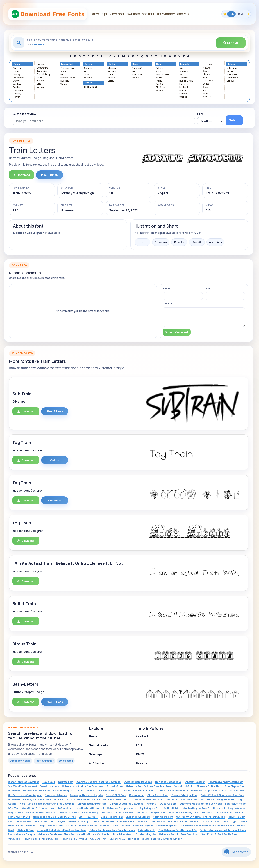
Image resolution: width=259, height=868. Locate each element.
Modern (112, 71)
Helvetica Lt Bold (69, 812)
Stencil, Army (43, 74)
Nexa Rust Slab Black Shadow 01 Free (54, 817)
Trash (159, 81)
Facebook (161, 242)
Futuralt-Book (115, 786)
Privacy (142, 763)
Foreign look (67, 64)
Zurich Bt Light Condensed (133, 821)
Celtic (111, 75)
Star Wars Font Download (22, 786)
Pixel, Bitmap (91, 87)
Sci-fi (87, 75)
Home (93, 736)
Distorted (18, 91)
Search (231, 43)
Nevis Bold (49, 782)
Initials (40, 81)
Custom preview (24, 114)
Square (88, 68)
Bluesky (179, 242)
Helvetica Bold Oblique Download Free (149, 786)
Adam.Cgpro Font (163, 817)
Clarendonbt (136, 795)
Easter (230, 71)
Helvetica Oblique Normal (122, 808)
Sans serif (137, 68)
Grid (39, 84)
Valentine (232, 68)
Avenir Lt (152, 804)
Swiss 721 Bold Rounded (138, 782)
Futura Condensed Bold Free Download (112, 830)
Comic (16, 71)
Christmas (232, 78)
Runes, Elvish (186, 81)
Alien (182, 68)
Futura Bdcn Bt (147, 830)
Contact (142, 736)
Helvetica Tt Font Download (118, 812)
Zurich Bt (125, 790)
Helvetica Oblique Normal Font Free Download (218, 790)
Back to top (236, 852)
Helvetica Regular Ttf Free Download (74, 790)
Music (206, 94)
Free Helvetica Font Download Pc (178, 830)
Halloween (232, 75)
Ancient (183, 78)
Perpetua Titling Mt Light (151, 812)
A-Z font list (97, 763)
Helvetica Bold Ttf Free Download (179, 834)
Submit (234, 120)
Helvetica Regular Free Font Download (203, 808)
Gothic (112, 64)
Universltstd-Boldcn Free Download (83, 786)
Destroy (17, 94)
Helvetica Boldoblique (168, 782)
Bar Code (208, 65)
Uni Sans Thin (98, 839)
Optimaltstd (171, 808)
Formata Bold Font (144, 790)
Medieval (113, 68)
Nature (207, 68)
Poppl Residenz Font (51, 826)
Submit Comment (177, 332)
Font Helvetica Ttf (236, 804)
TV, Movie (208, 81)
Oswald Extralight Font (184, 795)
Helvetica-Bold (107, 790)
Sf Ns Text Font (211, 821)
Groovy (17, 75)
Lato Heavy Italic (88, 817)
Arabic (64, 71)
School (159, 71)
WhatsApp (215, 242)
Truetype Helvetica (56, 795)
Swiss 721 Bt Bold (116, 795)
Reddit (197, 242)
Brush (159, 78)
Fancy (17, 64)
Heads (206, 74)
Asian (182, 75)
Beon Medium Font (112, 817)
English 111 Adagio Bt (138, 817)
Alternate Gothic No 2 (209, 786)
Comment (169, 303)
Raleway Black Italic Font (37, 799)
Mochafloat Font (44, 821)
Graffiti (159, 84)
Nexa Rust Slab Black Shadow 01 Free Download (47, 804)
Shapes (183, 97)
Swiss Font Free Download (41, 812)
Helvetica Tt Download (74, 839)
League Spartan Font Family (72, 821)
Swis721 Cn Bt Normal (35, 808)
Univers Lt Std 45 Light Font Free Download (62, 830)
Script (159, 64)
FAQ (139, 745)
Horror (16, 97)
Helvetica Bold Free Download (40, 839)
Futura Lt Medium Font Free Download (88, 826)
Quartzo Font (66, 782)
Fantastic (184, 87)
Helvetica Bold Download (89, 808)
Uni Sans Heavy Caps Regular (25, 795)
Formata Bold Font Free (36, 790)
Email (208, 288)
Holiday (231, 64)
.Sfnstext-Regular (146, 834)
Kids (205, 78)
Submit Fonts (98, 745)
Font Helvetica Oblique (21, 834)
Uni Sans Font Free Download (146, 799)
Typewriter (42, 71)
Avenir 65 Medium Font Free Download (98, 782)
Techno (89, 64)
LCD (86, 71)
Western (17, 84)
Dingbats (185, 64)
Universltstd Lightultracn (92, 804)
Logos (206, 84)
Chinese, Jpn (67, 68)
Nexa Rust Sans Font (115, 799)
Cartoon (17, 68)
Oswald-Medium (49, 786)
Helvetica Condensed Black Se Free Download (207, 826)
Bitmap (88, 83)
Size (200, 114)
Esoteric (184, 84)
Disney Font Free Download (24, 782)
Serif (134, 71)
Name (166, 288)
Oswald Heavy (90, 812)
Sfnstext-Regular (195, 782)
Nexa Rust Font (121, 826)
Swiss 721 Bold (168, 804)
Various (40, 87)
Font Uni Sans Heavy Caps (184, 812)
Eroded (17, 87)
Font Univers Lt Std (19, 817)
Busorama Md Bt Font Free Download (201, 804)
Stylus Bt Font (26, 830)
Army (206, 90)
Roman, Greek (68, 78)
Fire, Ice (41, 65)
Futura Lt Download (103, 821)
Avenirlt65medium (61, 808)
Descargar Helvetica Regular (86, 795)
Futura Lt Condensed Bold (173, 790)
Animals (183, 71)
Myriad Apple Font (150, 808)
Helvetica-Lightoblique (221, 799)
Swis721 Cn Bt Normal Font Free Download (201, 817)
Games (183, 94)
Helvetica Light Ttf (167, 826)
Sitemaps (96, 754)
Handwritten (162, 75)
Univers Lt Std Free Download (127, 804)
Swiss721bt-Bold (184, 786)
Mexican (65, 75)
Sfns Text (14, 808)
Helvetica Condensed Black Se (56, 834)
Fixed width (138, 75)
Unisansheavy (117, 839)
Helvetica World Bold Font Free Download (175, 821)
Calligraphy (162, 68)
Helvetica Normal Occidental (93, 834)
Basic (135, 64)
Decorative (42, 68)
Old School (18, 78)
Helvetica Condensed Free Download (223, 812)
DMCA (140, 754)
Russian (65, 81)
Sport (206, 71)
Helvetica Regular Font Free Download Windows (156, 839)
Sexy (205, 87)
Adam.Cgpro (231, 821)
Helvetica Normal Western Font (226, 782)
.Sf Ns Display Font (158, 795)
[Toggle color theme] (236, 14)
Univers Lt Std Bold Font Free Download (77, 799)
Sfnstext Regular (143, 826)
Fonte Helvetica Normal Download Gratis (223, 830)
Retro (40, 78)
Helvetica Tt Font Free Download (185, 799)
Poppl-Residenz (123, 834)
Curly (16, 81)
